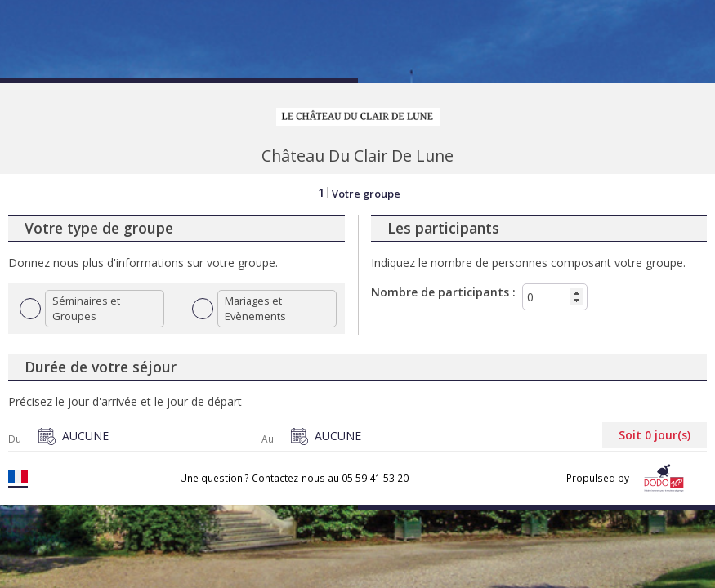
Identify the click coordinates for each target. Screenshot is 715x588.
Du (15, 439)
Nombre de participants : (443, 292)
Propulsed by (628, 478)
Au (268, 439)
